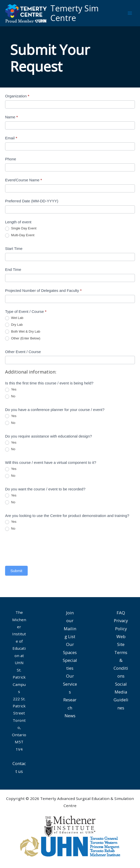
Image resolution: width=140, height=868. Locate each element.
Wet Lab (14, 318)
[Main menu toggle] (130, 13)
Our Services (70, 684)
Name (11, 117)
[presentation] (44, 548)
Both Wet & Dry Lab (23, 332)
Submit (16, 571)
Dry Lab (14, 325)
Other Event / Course (23, 352)
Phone (11, 159)
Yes (11, 390)
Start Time (14, 248)
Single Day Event (21, 229)
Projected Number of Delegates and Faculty (43, 290)
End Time (13, 269)
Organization (17, 96)
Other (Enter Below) (23, 339)
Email (11, 138)
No (10, 396)
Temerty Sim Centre (74, 13)
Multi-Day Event (20, 235)
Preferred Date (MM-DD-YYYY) (32, 201)
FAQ (121, 613)
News (70, 716)
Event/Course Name (24, 180)
